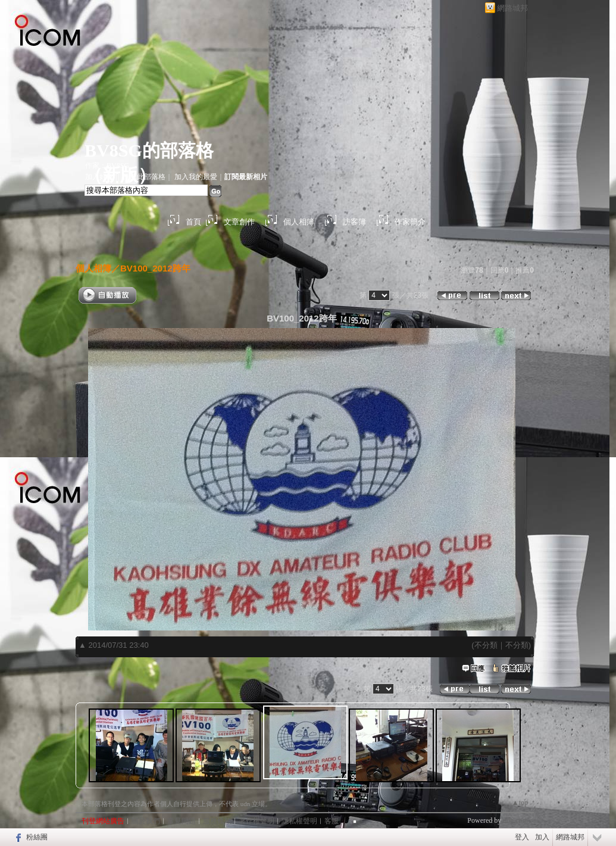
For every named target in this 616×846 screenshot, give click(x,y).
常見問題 (182, 821)
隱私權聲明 (299, 821)
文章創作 (239, 222)
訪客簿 (354, 222)
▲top (520, 803)
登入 (522, 837)
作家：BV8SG (107, 166)
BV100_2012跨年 (155, 268)
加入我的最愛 (196, 177)
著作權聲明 (257, 821)
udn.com (515, 820)
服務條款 (217, 821)
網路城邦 (512, 8)
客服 (332, 821)
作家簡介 (410, 222)
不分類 (486, 645)
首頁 (193, 222)
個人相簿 (299, 222)
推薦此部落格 (144, 177)
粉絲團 (37, 837)
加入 (542, 837)
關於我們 (146, 821)
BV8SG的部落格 (149, 150)
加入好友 (99, 177)
